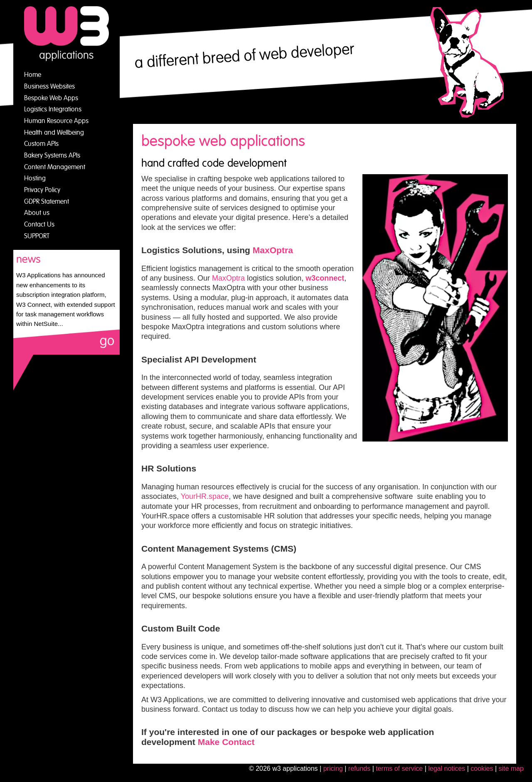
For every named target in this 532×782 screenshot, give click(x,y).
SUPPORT (37, 236)
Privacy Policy (42, 190)
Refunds (359, 768)
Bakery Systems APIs (52, 155)
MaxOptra (273, 250)
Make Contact (226, 742)
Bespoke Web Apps (51, 98)
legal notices (447, 768)
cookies (482, 768)
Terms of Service (399, 768)
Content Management (55, 167)
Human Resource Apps (56, 121)
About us (37, 213)
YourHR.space (205, 496)
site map (511, 768)
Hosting (35, 178)
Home (33, 75)
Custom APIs (41, 144)
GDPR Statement (47, 202)
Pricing (333, 768)
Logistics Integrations (53, 109)
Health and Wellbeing (54, 133)
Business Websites (49, 86)
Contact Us (39, 224)
